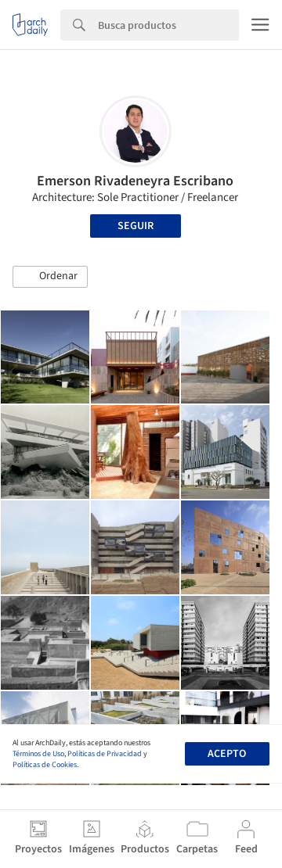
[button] (50, 277)
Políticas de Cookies (45, 765)
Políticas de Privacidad (105, 754)
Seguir (136, 226)
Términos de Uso (38, 754)
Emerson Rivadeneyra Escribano (135, 181)
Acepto (227, 754)
